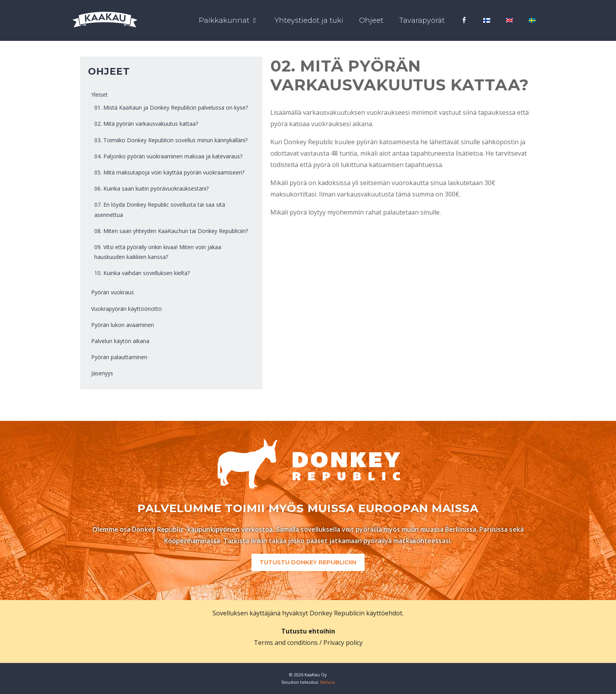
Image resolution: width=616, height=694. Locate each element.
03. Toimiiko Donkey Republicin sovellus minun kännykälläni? (171, 140)
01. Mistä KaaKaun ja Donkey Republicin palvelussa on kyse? (171, 107)
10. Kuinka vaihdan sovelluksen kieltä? (142, 273)
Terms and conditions (286, 643)
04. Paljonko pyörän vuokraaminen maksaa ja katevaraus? (168, 156)
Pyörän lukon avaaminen (123, 325)
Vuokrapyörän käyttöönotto (126, 309)
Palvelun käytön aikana (120, 341)
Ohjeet (371, 20)
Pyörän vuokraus (113, 292)
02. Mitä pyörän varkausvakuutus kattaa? (146, 124)
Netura (327, 682)
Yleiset (99, 95)
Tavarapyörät (422, 20)
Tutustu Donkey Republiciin (308, 562)
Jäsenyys (102, 373)
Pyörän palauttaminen (119, 357)
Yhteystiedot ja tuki (309, 20)
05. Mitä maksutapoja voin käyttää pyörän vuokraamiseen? (169, 172)
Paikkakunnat (233, 20)
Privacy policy (343, 643)
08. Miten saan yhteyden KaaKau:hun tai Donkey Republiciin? (171, 231)
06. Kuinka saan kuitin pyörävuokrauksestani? (151, 188)
